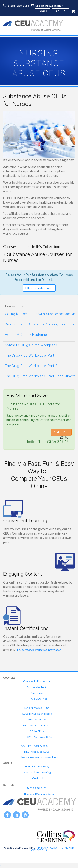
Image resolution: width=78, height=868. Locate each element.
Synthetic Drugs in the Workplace (31, 345)
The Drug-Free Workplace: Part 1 (31, 355)
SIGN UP (60, 11)
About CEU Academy (37, 767)
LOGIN (43, 11)
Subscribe (37, 693)
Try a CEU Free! (39, 699)
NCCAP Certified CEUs (37, 725)
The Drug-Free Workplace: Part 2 (31, 366)
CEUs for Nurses (37, 719)
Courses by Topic (37, 687)
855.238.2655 (37, 788)
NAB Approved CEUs (37, 708)
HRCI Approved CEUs (37, 752)
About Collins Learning (37, 772)
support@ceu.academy (49, 6)
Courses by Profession (37, 681)
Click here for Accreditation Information (38, 650)
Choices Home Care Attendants (39, 757)
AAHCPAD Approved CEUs (37, 746)
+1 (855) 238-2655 (18, 6)
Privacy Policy (48, 848)
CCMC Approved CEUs (39, 737)
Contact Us (39, 778)
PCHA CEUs (37, 731)
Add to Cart (61, 432)
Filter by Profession (39, 288)
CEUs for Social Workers (37, 714)
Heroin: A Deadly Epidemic (26, 335)
